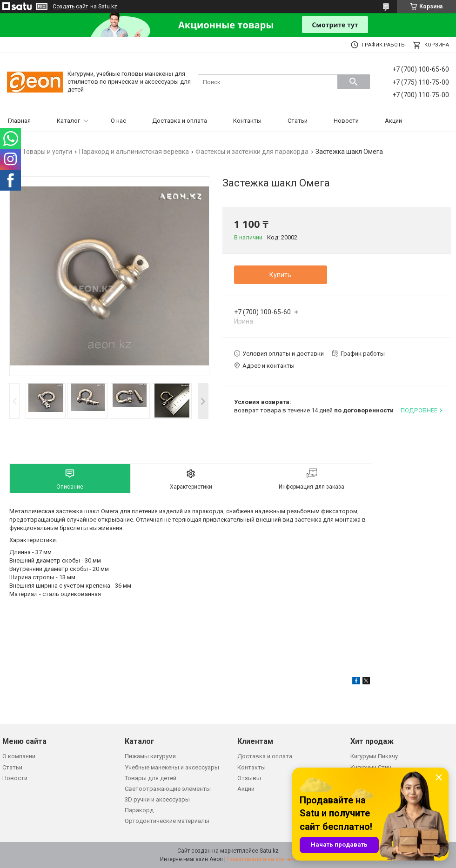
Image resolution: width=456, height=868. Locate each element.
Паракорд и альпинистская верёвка (134, 152)
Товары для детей (151, 778)
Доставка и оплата (180, 121)
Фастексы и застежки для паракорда (252, 152)
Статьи (298, 121)
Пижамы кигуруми (150, 756)
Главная (19, 121)
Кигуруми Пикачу (374, 756)
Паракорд (139, 810)
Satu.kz (269, 851)
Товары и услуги (47, 152)
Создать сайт (70, 7)
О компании (19, 756)
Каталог (68, 121)
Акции (393, 121)
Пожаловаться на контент (262, 859)
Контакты (247, 121)
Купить (280, 275)
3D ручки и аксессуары (157, 799)
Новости (346, 121)
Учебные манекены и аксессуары (172, 767)
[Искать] (354, 82)
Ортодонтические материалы (167, 821)
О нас (118, 121)
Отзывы (249, 778)
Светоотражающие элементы (168, 789)
